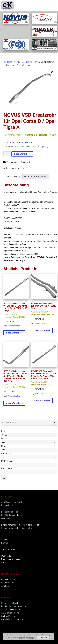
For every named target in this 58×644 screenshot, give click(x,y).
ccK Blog (5, 586)
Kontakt (5, 543)
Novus (17, 62)
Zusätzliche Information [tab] (35, 176)
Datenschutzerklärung (11, 559)
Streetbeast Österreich (11, 610)
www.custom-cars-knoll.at (21, 528)
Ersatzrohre (27, 62)
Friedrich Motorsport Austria (14, 606)
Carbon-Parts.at (8, 616)
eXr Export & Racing (10, 613)
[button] (52, 72)
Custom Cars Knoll (9, 603)
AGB (3, 562)
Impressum (6, 556)
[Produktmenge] (7, 154)
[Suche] (54, 423)
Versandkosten (27, 142)
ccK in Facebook (9, 580)
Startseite (8, 62)
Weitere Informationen (26, 638)
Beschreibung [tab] (14, 176)
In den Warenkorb (22, 154)
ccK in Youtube (8, 583)
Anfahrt (4, 540)
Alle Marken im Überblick (12, 619)
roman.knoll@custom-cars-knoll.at (23, 525)
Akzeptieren (43, 638)
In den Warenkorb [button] (14, 333)
